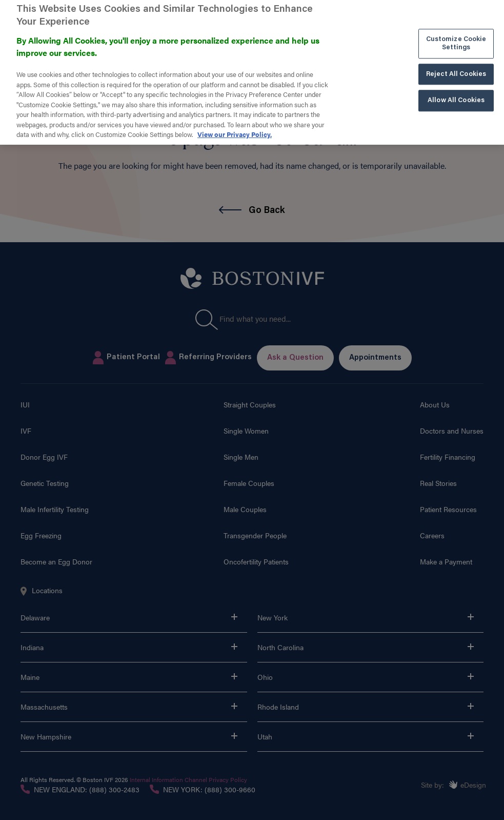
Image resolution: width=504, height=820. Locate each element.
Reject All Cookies (456, 64)
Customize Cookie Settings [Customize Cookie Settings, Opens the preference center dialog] (456, 34)
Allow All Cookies (456, 90)
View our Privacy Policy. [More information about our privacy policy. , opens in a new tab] (235, 124)
